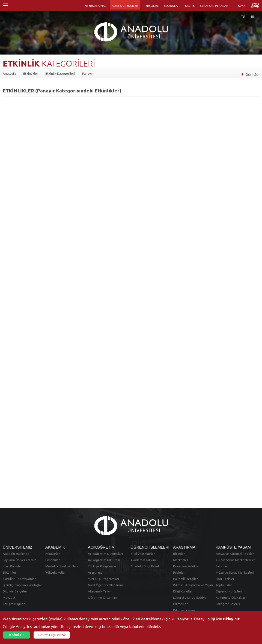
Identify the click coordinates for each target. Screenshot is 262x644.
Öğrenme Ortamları (102, 597)
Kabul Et (17, 635)
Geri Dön (251, 74)
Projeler (179, 572)
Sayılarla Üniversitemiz (19, 560)
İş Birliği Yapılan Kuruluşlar (22, 585)
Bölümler (10, 572)
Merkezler (181, 560)
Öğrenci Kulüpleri (229, 591)
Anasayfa (9, 73)
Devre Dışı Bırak (52, 635)
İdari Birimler (12, 566)
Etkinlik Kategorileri (60, 73)
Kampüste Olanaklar (230, 597)
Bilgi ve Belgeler (15, 591)
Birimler (179, 553)
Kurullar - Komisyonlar (19, 579)
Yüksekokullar (56, 572)
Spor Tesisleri (225, 579)
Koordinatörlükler (186, 566)
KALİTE (190, 5)
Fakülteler (53, 553)
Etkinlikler (31, 73)
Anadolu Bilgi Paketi (145, 566)
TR (243, 16)
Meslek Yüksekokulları (62, 566)
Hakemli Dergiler (186, 579)
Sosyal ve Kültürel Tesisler (235, 553)
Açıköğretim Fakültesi (104, 560)
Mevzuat (9, 597)
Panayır (88, 73)
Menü (5, 5)
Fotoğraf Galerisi (228, 604)
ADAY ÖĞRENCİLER (125, 5)
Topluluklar (224, 585)
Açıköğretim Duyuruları (105, 553)
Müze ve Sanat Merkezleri (235, 572)
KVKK (242, 5)
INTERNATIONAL (95, 5)
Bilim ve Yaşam (184, 610)
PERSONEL (151, 5)
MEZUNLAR (172, 5)
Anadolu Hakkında (16, 553)
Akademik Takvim (101, 591)
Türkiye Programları (103, 566)
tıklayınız (231, 619)
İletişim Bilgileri (14, 604)
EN (253, 16)
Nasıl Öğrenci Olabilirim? (106, 585)
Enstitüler (53, 560)
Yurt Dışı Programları (103, 579)
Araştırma (95, 572)
